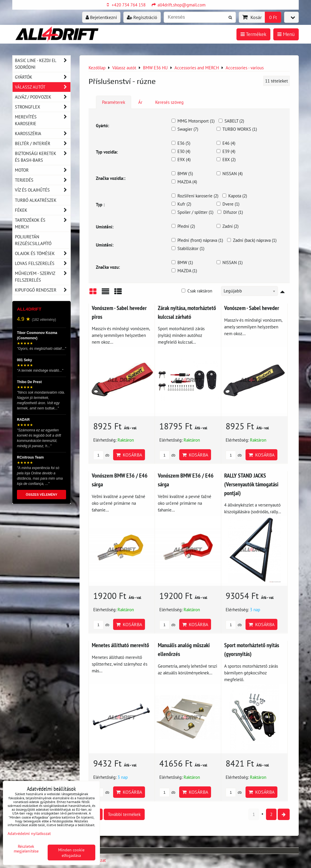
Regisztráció (142, 17)
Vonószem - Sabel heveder (252, 308)
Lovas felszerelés (43, 263)
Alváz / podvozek (43, 97)
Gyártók (43, 77)
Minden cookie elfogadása (71, 852)
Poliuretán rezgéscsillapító (33, 240)
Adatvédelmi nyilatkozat (29, 833)
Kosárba (129, 455)
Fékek (43, 210)
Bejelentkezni (101, 17)
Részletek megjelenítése (26, 849)
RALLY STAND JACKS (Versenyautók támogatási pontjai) (251, 484)
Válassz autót (43, 87)
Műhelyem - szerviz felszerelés (43, 277)
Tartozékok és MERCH (43, 223)
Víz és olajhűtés (43, 190)
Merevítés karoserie (43, 120)
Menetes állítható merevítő (120, 645)
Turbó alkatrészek (36, 200)
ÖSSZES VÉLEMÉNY (42, 495)
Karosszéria (43, 134)
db (101, 455)
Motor (43, 170)
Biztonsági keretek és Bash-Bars (43, 157)
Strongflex (43, 107)
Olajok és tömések (43, 253)
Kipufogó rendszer (43, 290)
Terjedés (43, 180)
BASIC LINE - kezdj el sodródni (43, 64)
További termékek (124, 814)
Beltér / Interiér (43, 143)
